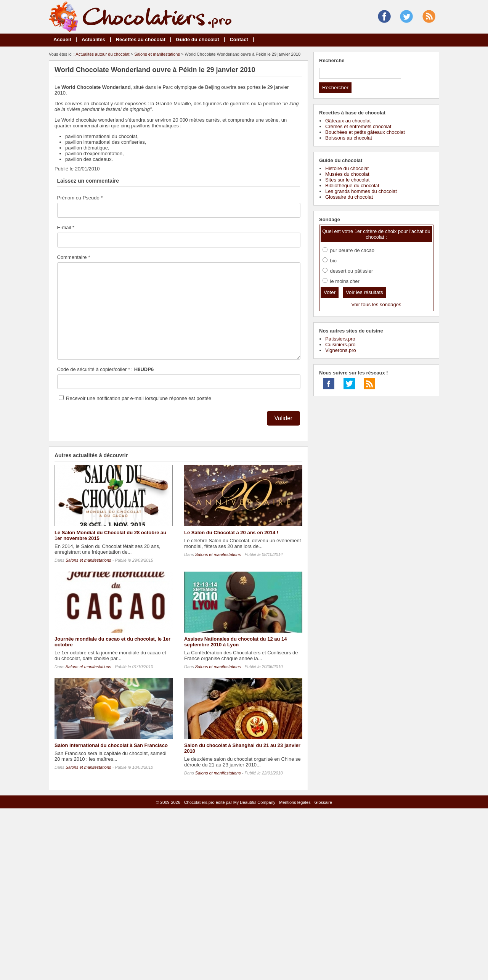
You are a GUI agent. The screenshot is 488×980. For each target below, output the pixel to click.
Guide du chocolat (197, 39)
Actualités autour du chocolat (102, 54)
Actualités (93, 39)
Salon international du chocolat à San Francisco (111, 745)
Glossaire (323, 802)
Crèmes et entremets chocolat (358, 126)
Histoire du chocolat (347, 168)
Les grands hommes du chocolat (361, 191)
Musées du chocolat (347, 174)
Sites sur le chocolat (347, 180)
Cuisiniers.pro (340, 345)
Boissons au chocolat (349, 138)
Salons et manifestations (157, 54)
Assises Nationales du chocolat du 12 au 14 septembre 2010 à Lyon (235, 642)
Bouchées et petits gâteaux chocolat (365, 132)
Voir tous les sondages (376, 304)
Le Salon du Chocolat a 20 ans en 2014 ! (231, 533)
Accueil (62, 39)
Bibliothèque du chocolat (352, 186)
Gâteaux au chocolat (348, 121)
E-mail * (66, 227)
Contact (239, 39)
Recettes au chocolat (141, 39)
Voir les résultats (364, 292)
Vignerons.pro (341, 350)
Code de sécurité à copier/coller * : (106, 369)
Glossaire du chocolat (349, 197)
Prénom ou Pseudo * (80, 198)
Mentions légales (295, 802)
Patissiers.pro (340, 339)
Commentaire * (74, 257)
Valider (283, 418)
